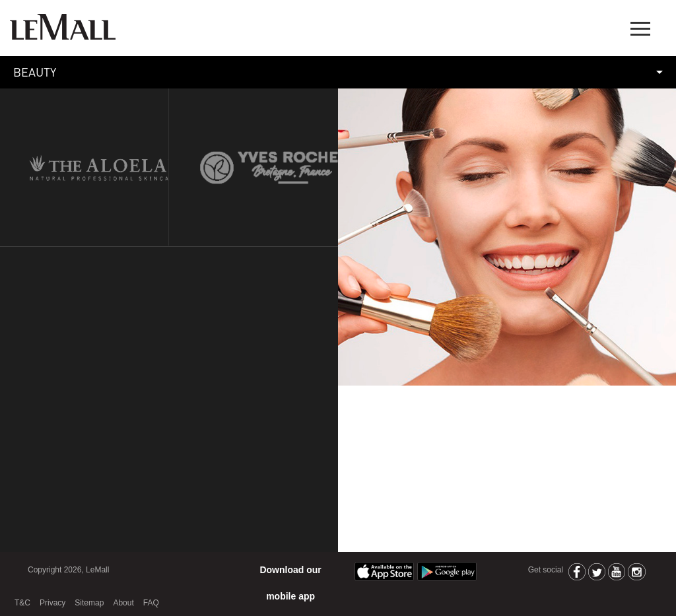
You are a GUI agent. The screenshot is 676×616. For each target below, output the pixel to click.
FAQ (151, 603)
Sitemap (89, 603)
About (123, 603)
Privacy (52, 603)
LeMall (63, 27)
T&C (22, 603)
